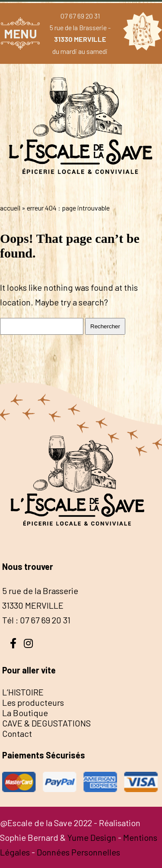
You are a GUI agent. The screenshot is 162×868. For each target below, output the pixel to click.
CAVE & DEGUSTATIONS (46, 723)
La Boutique (25, 713)
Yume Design (92, 837)
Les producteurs (33, 702)
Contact (17, 733)
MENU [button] (21, 33)
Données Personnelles (78, 852)
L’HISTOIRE (23, 692)
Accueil (10, 208)
